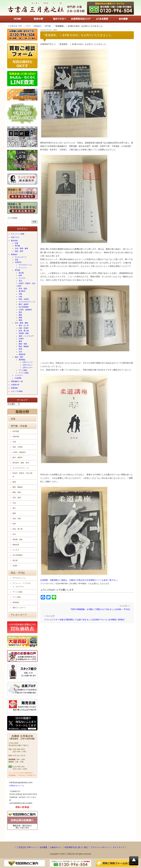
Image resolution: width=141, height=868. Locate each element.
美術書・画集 (24, 333)
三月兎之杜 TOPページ (27, 847)
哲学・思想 (23, 289)
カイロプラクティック (27, 302)
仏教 (20, 297)
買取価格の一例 (17, 381)
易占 (14, 508)
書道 (20, 341)
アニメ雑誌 (23, 370)
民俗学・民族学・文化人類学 (26, 285)
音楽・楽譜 (17, 498)
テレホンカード (21, 257)
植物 (20, 320)
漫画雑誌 (22, 360)
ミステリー (19, 375)
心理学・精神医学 (25, 310)
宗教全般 (16, 437)
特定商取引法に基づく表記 (76, 847)
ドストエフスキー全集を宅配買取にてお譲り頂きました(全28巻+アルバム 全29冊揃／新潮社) (84, 620)
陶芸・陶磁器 (24, 346)
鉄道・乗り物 (24, 331)
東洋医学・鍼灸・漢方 (21, 463)
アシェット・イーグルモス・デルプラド (22, 585)
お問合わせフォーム (17, 786)
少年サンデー (28, 368)
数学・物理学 (24, 304)
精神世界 (22, 354)
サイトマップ (119, 847)
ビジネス (22, 278)
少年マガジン (28, 365)
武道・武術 (17, 519)
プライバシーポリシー (100, 847)
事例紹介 (14, 254)
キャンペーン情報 (18, 234)
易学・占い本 (24, 325)
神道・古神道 (24, 299)
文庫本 (21, 339)
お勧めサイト (56, 847)
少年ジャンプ (28, 362)
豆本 (20, 352)
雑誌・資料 (19, 251)
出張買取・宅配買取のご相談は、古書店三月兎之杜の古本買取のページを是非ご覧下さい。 (80, 580)
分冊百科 (18, 262)
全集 (17, 243)
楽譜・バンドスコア (26, 336)
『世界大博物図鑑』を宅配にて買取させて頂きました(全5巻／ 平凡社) (100, 609)
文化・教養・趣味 (21, 248)
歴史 (20, 312)
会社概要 (43, 847)
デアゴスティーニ (25, 265)
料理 (20, 349)
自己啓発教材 (24, 307)
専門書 (17, 246)
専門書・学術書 (19, 426)
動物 (20, 318)
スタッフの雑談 (17, 391)
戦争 (20, 275)
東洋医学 (22, 291)
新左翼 (21, 273)
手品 (20, 281)
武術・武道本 (24, 328)
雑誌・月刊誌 (18, 573)
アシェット (23, 268)
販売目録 (14, 241)
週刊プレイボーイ (19, 608)
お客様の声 (15, 385)
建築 (20, 315)
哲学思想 (16, 431)
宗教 (20, 294)
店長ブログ (15, 237)
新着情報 (14, 388)
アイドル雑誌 (24, 373)
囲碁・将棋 (23, 344)
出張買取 (18, 378)
